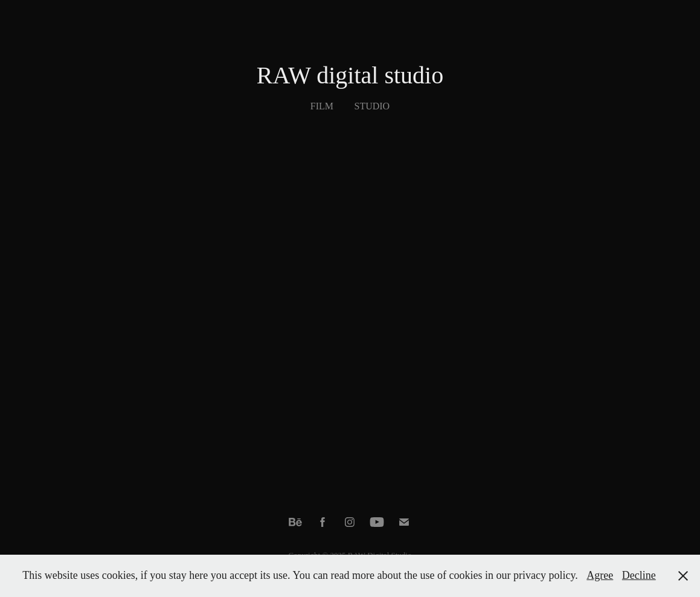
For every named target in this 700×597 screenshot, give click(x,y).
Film (322, 106)
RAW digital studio (350, 75)
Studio (372, 106)
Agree (600, 575)
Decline (639, 575)
